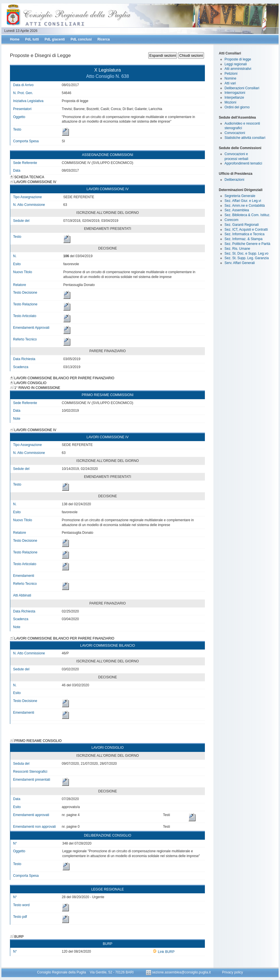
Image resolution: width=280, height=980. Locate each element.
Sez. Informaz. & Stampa (243, 239)
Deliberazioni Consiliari (242, 88)
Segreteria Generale (240, 196)
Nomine (230, 78)
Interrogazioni (235, 93)
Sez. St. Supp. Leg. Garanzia (247, 258)
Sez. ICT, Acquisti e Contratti (246, 230)
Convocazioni (235, 133)
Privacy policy (232, 972)
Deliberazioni (234, 180)
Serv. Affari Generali (240, 263)
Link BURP (164, 952)
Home (15, 39)
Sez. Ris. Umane (237, 249)
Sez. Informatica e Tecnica (245, 234)
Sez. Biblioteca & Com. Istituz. (247, 215)
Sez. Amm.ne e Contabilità (245, 206)
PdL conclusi (81, 39)
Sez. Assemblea (237, 210)
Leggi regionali (236, 64)
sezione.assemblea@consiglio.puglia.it (179, 972)
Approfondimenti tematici (243, 163)
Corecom (231, 220)
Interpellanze (234, 98)
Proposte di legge (238, 59)
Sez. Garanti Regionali (242, 225)
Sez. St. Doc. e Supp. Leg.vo (246, 253)
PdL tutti (32, 39)
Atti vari (230, 83)
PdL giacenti (55, 39)
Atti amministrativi (238, 69)
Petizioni (231, 74)
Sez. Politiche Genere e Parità (247, 244)
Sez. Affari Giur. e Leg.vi (243, 201)
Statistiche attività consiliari (245, 138)
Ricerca (103, 39)
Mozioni (230, 102)
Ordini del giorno (237, 107)
